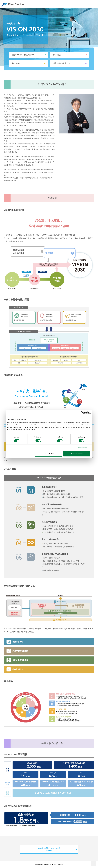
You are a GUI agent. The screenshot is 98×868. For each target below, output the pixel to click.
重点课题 (57, 254)
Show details (83, 448)
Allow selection (49, 454)
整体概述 (70, 55)
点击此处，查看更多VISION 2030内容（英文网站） (57, 850)
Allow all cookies (77, 454)
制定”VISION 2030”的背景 (29, 55)
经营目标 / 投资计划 (70, 64)
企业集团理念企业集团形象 (30, 254)
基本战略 (29, 64)
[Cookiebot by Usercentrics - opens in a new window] (82, 413)
